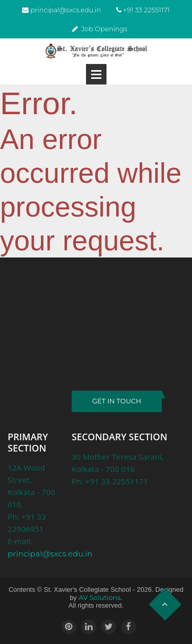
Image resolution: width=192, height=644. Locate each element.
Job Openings (104, 29)
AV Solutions (99, 598)
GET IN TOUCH (117, 401)
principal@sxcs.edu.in (66, 10)
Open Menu (96, 74)
